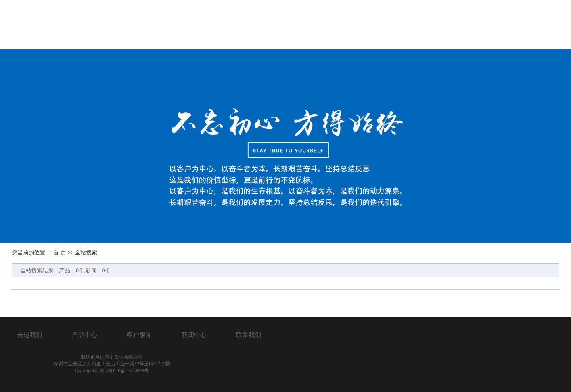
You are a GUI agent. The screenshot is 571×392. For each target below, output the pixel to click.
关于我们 (306, 25)
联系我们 (537, 25)
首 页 (60, 253)
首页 (255, 25)
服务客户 (421, 25)
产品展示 (363, 25)
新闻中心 (479, 25)
